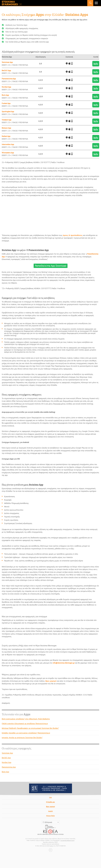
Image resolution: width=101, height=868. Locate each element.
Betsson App (6, 128)
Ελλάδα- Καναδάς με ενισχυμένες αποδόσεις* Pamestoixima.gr (26, 733)
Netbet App (6, 136)
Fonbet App (6, 103)
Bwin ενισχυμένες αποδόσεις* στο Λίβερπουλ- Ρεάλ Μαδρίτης (26, 719)
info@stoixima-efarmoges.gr (64, 663)
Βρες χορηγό (51, 681)
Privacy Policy (50, 816)
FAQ (50, 797)
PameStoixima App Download (51, 266)
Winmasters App (8, 153)
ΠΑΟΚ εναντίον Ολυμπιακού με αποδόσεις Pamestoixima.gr (25, 724)
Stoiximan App (7, 62)
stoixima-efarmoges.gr (12, 3)
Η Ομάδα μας (51, 802)
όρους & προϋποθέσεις (73, 235)
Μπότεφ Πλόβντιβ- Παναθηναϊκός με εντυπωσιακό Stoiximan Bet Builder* (30, 728)
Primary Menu (96, 3)
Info (96, 64)
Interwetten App (8, 144)
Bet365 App (6, 70)
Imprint (50, 811)
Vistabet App (7, 120)
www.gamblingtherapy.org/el (67, 840)
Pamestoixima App (9, 79)
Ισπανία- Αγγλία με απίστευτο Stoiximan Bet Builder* (22, 738)
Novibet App (6, 87)
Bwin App (5, 95)
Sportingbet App (8, 111)
